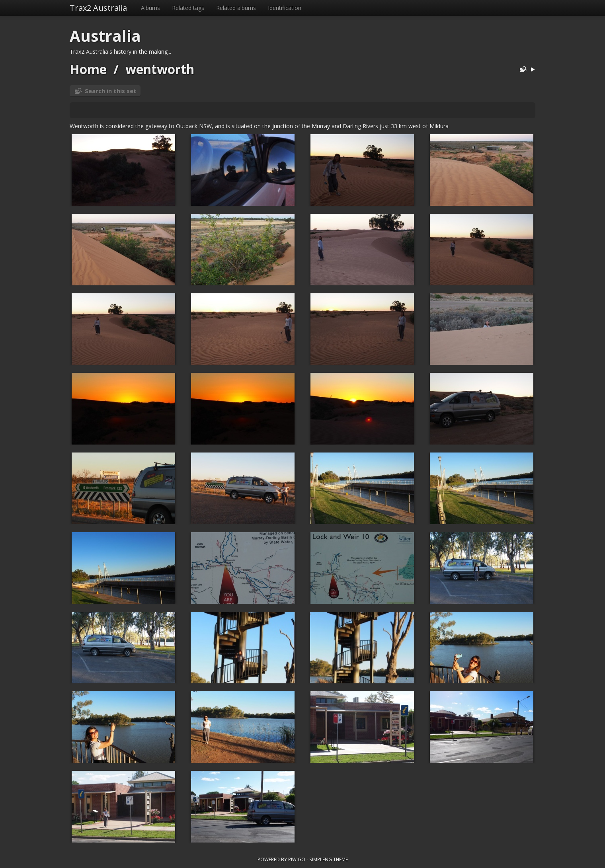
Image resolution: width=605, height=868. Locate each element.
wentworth (160, 69)
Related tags (188, 8)
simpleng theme (329, 859)
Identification (285, 8)
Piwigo (297, 859)
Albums (150, 8)
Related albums (236, 8)
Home (88, 69)
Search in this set (111, 91)
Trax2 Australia (98, 8)
